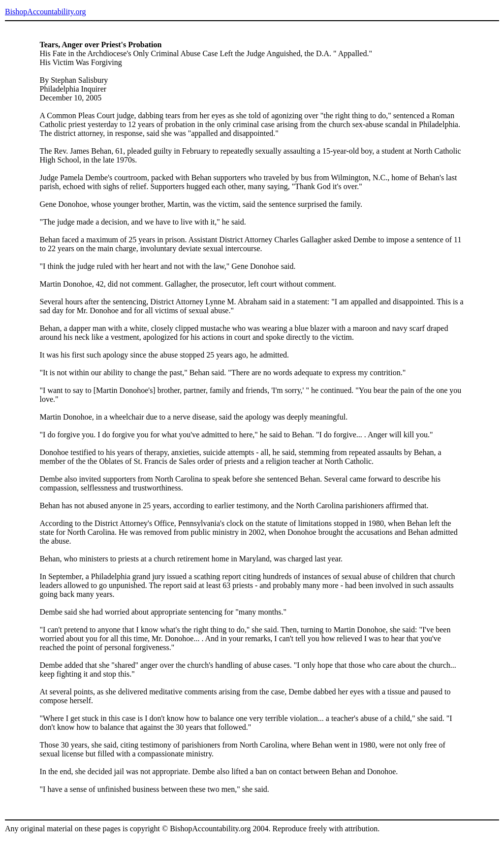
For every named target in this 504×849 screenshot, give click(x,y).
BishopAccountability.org (45, 12)
